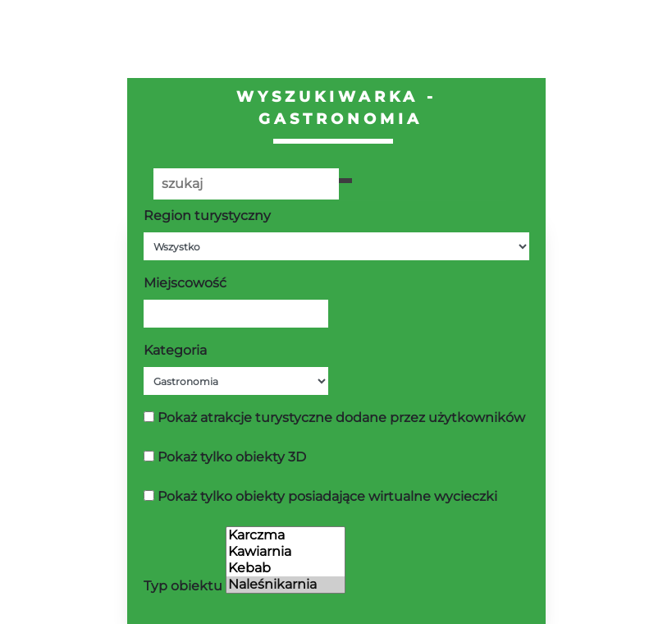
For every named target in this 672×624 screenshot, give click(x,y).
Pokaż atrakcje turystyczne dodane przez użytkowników (341, 418)
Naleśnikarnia (286, 585)
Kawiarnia (286, 552)
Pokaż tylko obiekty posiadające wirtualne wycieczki (327, 496)
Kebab (286, 568)
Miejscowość (185, 283)
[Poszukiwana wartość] (246, 184)
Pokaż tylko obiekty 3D (232, 457)
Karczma (286, 535)
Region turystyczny (207, 216)
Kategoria (175, 350)
